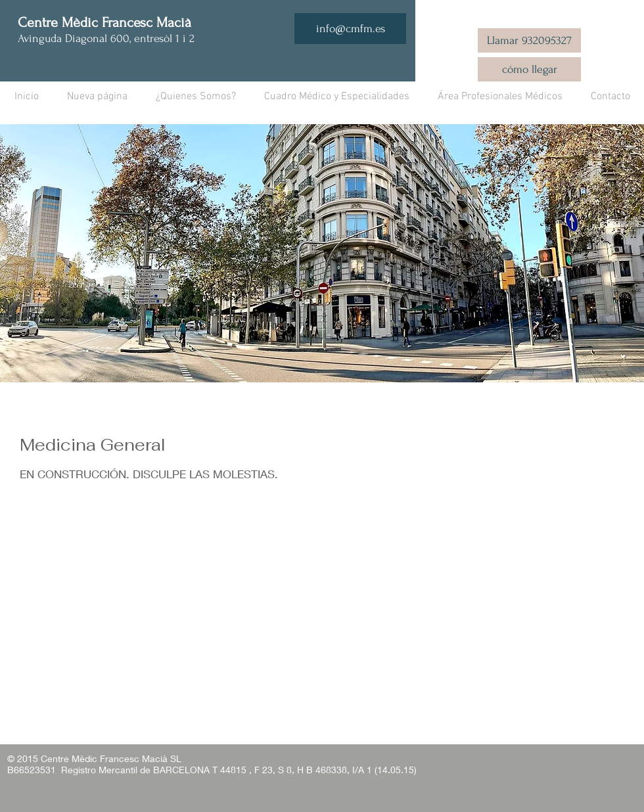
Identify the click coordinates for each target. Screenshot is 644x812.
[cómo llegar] (529, 69)
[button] (336, 97)
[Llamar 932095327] (529, 40)
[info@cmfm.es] (350, 29)
